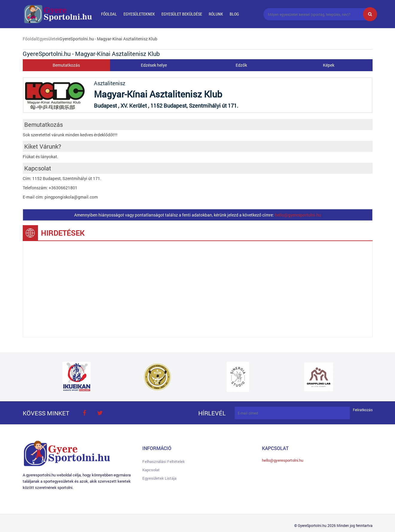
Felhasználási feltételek (164, 461)
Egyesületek (48, 39)
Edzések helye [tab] (154, 65)
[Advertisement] (198, 289)
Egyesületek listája (159, 478)
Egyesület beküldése (182, 14)
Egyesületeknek (139, 14)
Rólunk (216, 14)
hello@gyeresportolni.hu (298, 215)
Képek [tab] (329, 65)
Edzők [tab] (241, 65)
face (85, 413)
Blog (234, 14)
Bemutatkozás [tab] (66, 65)
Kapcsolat (151, 470)
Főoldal (109, 14)
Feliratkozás (363, 410)
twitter (100, 413)
